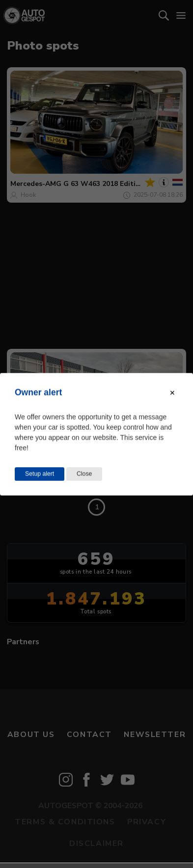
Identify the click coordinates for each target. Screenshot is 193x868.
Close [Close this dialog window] (84, 473)
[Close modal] (172, 393)
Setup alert (40, 473)
